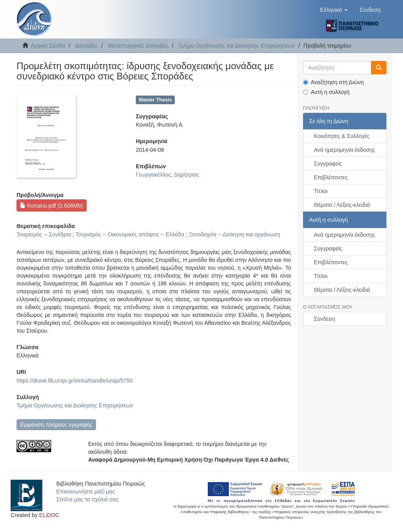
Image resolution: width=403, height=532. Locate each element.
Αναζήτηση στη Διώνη (334, 82)
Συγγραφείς (328, 164)
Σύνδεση (325, 319)
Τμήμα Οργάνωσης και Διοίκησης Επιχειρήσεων (237, 46)
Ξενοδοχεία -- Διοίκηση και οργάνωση (235, 234)
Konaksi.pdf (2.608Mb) (51, 206)
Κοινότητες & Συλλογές (342, 136)
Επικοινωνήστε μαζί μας (86, 492)
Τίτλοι (321, 191)
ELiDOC (49, 515)
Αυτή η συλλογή (326, 92)
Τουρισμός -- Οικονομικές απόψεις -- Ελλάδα (130, 234)
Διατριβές (86, 46)
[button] (334, 10)
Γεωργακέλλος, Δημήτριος (167, 175)
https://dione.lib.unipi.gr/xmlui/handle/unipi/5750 (75, 381)
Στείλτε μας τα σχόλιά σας (87, 499)
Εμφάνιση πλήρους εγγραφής (56, 425)
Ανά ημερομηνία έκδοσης (345, 150)
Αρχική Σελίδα (48, 46)
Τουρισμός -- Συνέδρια (44, 234)
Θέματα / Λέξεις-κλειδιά (342, 205)
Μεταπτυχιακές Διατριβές (138, 46)
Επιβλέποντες (331, 177)
